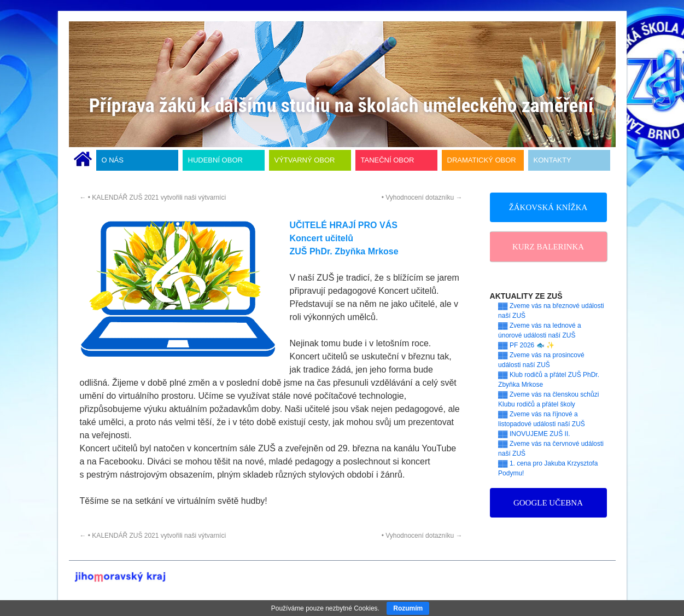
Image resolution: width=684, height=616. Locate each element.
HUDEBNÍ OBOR (215, 160)
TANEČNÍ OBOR (388, 160)
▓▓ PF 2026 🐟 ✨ (526, 345)
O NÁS (113, 160)
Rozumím (408, 608)
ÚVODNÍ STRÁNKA (83, 160)
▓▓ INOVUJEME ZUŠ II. (534, 434)
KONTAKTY (553, 160)
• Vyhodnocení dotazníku (422, 197)
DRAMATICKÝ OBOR (482, 160)
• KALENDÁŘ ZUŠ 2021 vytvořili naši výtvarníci (153, 197)
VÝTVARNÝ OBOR (305, 160)
